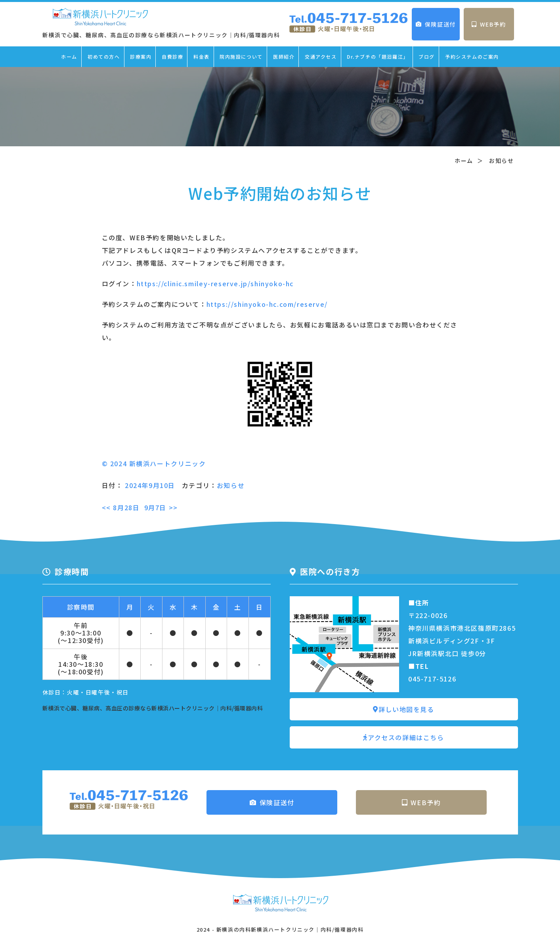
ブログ (427, 56)
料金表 (202, 56)
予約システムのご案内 (472, 56)
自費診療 (172, 56)
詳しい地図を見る (403, 709)
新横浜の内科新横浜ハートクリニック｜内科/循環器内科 (290, 929)
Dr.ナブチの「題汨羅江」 (378, 56)
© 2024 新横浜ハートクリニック (154, 463)
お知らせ (231, 485)
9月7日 (161, 507)
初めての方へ (104, 56)
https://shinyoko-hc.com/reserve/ (267, 304)
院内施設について (241, 56)
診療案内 (141, 56)
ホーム (69, 56)
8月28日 (121, 507)
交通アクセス (321, 56)
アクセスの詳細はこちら (403, 737)
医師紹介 (284, 56)
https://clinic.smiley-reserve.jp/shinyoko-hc (215, 283)
